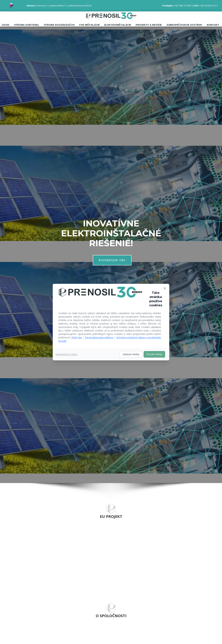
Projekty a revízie (148, 25)
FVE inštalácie (88, 25)
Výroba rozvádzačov (58, 25)
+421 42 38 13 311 (209, 6)
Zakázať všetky (131, 354)
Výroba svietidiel (25, 25)
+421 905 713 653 (183, 6)
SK (11, 8)
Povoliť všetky (154, 354)
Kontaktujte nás (112, 260)
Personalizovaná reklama (99, 337)
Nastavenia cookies (67, 354)
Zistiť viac (77, 337)
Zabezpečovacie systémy (184, 25)
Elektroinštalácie (117, 25)
